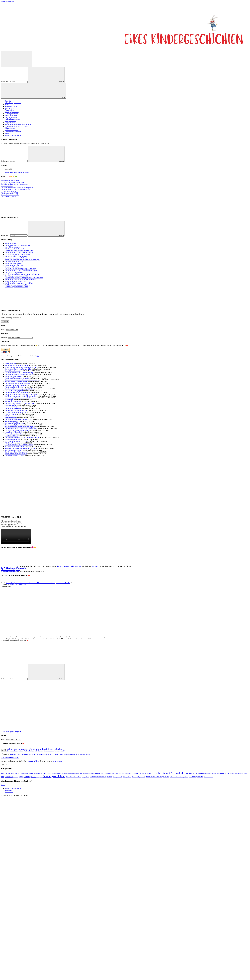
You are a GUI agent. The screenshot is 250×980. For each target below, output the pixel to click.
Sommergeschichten (11, 114)
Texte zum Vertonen (11, 130)
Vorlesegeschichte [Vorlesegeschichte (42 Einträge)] (127, 777)
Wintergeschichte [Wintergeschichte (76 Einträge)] (198, 777)
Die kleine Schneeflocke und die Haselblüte (19, 283)
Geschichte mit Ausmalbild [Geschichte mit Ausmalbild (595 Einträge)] (168, 773)
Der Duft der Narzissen (8, 191)
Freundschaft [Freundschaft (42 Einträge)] (65, 774)
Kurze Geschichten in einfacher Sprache (18, 124)
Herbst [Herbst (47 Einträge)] (207, 774)
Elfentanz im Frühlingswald (10, 570)
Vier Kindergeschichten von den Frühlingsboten (20, 280)
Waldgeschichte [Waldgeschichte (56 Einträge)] (141, 777)
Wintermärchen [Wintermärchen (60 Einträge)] (208, 777)
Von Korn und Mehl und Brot (14, 423)
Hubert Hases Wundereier (13, 409)
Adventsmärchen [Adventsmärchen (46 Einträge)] (24, 774)
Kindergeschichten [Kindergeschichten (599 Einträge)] (54, 776)
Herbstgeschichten (11, 115)
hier (38, 356)
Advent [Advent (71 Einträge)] (3, 773)
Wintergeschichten (11, 117)
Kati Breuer (95, 566)
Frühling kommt (10, 416)
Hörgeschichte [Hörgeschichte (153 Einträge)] (7, 777)
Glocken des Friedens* (12, 267)
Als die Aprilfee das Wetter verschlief (17, 172)
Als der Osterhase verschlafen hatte (16, 382)
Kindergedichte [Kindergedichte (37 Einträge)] (39, 777)
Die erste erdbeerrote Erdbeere (15, 456)
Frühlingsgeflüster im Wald (14, 263)
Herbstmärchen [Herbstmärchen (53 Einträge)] (234, 774)
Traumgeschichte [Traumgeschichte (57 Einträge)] (118, 777)
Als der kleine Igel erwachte (14, 425)
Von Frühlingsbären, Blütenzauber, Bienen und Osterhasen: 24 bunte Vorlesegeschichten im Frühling (38, 583)
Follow (3, 785)
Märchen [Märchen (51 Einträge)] (75, 777)
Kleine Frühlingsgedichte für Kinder (16, 365)
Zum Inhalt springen (7, 2)
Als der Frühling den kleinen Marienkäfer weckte (21, 367)
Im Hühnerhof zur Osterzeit (14, 450)
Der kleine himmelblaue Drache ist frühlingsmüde (17, 188)
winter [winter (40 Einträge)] (190, 777)
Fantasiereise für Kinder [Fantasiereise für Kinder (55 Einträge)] (55, 774)
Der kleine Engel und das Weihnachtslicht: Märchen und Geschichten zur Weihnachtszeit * (35, 749)
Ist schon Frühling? (11, 407)
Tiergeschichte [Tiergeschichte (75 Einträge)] (108, 777)
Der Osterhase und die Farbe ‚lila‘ (16, 262)
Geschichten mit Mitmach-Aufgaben (17, 126)
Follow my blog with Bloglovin (11, 732)
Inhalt (7, 105)
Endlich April (9, 400)
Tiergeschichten (10, 123)
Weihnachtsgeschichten (12, 119)
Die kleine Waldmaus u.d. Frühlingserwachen (15, 189)
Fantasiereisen (9, 110)
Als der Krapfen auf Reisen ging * (16, 281)
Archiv (3, 329)
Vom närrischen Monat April (10, 180)
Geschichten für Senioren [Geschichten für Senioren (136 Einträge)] (195, 773)
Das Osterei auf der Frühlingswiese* (17, 256)
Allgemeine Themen (11, 106)
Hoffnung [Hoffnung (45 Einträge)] (241, 774)
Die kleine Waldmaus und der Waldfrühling (19, 253)
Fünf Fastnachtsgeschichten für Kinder (17, 285)
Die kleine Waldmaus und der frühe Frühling (19, 445)
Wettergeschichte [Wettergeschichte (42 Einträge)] (184, 777)
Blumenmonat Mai (11, 418)
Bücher (7, 133)
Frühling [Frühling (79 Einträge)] (82, 773)
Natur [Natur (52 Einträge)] (80, 777)
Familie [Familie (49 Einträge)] (31, 774)
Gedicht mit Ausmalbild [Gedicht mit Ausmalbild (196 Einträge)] (142, 773)
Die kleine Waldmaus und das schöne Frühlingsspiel (22, 271)
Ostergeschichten (10, 121)
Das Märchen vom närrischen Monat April (18, 374)
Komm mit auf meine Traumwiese (16, 454)
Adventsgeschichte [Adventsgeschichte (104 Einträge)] (13, 773)
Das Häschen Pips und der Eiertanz (16, 411)
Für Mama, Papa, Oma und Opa (15, 447)
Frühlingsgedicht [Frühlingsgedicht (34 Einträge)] (89, 774)
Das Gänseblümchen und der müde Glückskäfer (20, 403)
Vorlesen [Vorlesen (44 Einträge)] (134, 777)
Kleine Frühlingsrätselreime (14, 434)
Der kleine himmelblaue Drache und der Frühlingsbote (22, 274)
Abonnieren (5, 321)
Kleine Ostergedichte (12, 421)
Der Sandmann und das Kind (10, 195)
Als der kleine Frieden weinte (14, 265)
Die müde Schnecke (11, 436)
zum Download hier (32, 761)
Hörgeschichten (10, 128)
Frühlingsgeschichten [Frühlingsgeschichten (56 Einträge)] (115, 774)
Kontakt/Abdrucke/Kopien (13, 135)
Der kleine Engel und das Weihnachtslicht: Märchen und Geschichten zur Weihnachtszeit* (36, 751)
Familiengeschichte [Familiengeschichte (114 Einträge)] (40, 773)
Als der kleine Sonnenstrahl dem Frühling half (20, 427)
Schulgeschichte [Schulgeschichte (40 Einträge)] (86, 777)
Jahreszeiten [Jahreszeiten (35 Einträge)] (16, 777)
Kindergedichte (10, 108)
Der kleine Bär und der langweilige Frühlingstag (20, 269)
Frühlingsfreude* (10, 243)
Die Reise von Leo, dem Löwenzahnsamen (15, 184)
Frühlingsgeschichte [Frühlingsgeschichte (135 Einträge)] (101, 773)
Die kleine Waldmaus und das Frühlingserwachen (21, 396)
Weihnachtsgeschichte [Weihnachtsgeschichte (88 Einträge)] (162, 777)
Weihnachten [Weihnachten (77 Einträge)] (150, 777)
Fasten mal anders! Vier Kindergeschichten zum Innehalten (24, 278)
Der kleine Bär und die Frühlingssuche (13, 182)
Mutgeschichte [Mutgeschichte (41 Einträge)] (69, 777)
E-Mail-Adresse (6, 318)
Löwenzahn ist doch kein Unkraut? (16, 258)
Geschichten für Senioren (13, 132)
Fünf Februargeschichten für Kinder (16, 287)
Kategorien (4, 337)
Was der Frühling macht (13, 439)
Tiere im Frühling (10, 414)
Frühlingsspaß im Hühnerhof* (14, 249)
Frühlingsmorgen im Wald (9, 193)
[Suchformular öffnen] (17, 59)
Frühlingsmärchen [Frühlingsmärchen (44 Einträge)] (126, 774)
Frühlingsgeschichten (12, 112)
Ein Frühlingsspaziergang (13, 401)
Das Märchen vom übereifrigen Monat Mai (19, 420)
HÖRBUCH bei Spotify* (18, 585)
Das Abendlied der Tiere (9, 197)
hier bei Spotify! (57, 761)
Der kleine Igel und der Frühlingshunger (18, 254)
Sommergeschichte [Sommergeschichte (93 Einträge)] (96, 777)
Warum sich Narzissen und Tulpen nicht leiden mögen (22, 260)
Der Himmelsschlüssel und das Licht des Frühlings (21, 429)
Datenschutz (9, 792)
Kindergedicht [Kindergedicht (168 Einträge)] (30, 777)
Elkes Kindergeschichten (13, 103)
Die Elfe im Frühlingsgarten (14, 272)
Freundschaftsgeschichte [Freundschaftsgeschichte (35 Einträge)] (74, 774)
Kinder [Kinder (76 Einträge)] (21, 777)
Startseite (8, 101)
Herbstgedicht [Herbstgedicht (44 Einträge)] (213, 774)
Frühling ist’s (9, 443)
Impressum (8, 790)
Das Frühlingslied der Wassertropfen (13, 568)
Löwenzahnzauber (7, 186)
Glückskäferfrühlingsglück (13, 432)
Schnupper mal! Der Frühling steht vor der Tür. (20, 448)
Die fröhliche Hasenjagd (13, 247)
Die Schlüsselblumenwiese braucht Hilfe (18, 245)
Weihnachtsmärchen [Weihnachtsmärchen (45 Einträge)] (175, 777)
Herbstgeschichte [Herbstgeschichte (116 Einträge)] (223, 773)
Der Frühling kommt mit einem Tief (16, 276)
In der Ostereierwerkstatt (10, 572)
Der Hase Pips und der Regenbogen (16, 392)
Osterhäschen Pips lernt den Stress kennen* (19, 251)
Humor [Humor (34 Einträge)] (245, 774)
